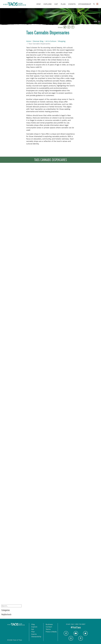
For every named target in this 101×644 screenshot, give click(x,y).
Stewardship (85, 4)
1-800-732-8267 (80, 624)
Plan (63, 4)
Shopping (62, 41)
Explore (48, 4)
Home (29, 41)
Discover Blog (38, 41)
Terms (48, 629)
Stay (39, 4)
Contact (49, 627)
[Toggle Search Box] (94, 4)
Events (72, 4)
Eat (56, 4)
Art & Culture (51, 41)
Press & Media (51, 632)
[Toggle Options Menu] (97, 4)
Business (49, 624)
